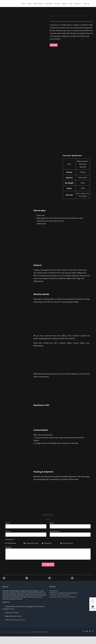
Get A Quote (54, 45)
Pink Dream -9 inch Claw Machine (60, 595)
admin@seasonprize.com (17, 620)
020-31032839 (14, 613)
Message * (9, 547)
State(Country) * (55, 531)
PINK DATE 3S (54, 591)
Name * (8, 523)
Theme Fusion (44, 632)
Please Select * (10, 540)
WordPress (37, 632)
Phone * (8, 531)
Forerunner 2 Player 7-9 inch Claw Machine (63, 597)
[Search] (88, 3)
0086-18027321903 (16, 616)
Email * (52, 523)
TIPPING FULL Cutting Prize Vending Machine (63, 593)
